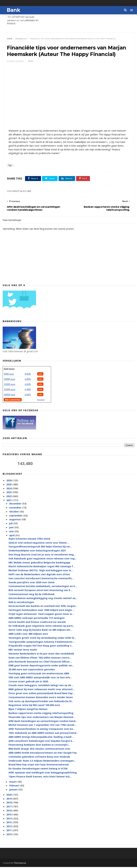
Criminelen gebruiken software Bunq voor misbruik (39, 758)
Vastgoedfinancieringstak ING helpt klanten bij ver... (40, 548)
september (16, 517)
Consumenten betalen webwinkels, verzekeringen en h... (43, 587)
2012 (9, 827)
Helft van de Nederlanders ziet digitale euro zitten (39, 575)
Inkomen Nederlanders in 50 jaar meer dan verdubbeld (41, 655)
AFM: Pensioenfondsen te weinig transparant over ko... (42, 730)
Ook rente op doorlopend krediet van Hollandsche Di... (41, 702)
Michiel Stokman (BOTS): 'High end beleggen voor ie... (41, 571)
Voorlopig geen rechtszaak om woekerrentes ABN (39, 675)
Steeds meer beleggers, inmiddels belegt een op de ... (41, 686)
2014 (9, 819)
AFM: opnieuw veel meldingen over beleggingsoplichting (43, 774)
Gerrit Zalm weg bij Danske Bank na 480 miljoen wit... (40, 631)
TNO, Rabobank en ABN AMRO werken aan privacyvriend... (43, 734)
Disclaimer (41, 401)
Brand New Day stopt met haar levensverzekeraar (39, 766)
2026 (9, 482)
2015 (9, 816)
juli (11, 525)
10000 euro (9, 380)
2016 (9, 812)
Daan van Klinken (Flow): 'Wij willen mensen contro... (40, 659)
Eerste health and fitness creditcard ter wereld (37, 623)
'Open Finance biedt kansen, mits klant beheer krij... (40, 777)
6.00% (28, 380)
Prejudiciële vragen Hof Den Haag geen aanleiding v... (41, 647)
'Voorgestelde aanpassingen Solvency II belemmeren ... (42, 643)
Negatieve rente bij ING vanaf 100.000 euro (34, 706)
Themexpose (20, 864)
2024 (9, 489)
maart (13, 783)
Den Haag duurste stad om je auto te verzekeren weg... (42, 556)
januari (14, 791)
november (16, 509)
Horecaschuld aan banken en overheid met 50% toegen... (43, 607)
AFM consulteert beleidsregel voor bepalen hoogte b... (41, 742)
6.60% (28, 385)
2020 (9, 796)
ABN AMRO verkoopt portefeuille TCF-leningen (37, 619)
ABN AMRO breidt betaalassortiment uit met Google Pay (43, 754)
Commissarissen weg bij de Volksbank (32, 595)
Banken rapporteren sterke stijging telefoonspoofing (41, 714)
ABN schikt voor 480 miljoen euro (28, 635)
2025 (9, 485)
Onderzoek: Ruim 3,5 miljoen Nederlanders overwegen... (42, 762)
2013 (9, 823)
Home (10, 39)
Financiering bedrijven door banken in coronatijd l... (39, 746)
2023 (9, 493)
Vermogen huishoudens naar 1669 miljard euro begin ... (42, 611)
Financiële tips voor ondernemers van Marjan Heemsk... (42, 718)
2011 (9, 831)
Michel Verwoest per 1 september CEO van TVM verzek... (42, 726)
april (12, 536)
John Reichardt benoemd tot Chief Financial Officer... (40, 663)
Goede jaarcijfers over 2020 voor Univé (32, 583)
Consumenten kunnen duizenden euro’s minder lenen (41, 698)
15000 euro (9, 385)
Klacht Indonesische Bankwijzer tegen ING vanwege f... (42, 567)
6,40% (28, 390)
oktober (14, 513)
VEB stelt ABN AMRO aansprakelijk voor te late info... (40, 678)
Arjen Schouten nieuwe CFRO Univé (29, 540)
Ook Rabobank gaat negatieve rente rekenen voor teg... (43, 560)
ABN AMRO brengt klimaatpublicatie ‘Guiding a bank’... (41, 738)
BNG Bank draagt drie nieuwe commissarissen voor (39, 750)
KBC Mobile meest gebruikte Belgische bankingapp (39, 563)
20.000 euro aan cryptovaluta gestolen (32, 671)
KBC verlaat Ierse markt (23, 651)
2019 (9, 800)
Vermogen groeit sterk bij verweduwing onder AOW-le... (42, 639)
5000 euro (9, 375)
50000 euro (9, 396)
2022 (9, 497)
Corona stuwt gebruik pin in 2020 (28, 682)
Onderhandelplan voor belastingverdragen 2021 (37, 552)
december (16, 505)
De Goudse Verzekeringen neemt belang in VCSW (38, 770)
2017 (9, 808)
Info (40, 375)
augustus (15, 521)
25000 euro (9, 390)
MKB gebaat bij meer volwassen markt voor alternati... (42, 690)
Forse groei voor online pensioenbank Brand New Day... (42, 694)
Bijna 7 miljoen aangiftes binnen (28, 710)
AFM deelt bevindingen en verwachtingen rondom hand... (43, 722)
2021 (9, 501)
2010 (9, 835)
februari (14, 787)
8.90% (28, 375)
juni (12, 529)
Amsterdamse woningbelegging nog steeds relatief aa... (43, 599)
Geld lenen (9, 370)
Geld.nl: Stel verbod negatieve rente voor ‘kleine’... (39, 544)
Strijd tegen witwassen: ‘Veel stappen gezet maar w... (41, 615)
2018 (9, 804)
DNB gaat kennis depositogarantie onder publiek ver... (41, 667)
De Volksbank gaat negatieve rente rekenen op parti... (42, 627)
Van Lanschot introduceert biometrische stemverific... (41, 579)
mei (12, 533)
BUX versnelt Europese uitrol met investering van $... (40, 591)
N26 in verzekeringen (21, 603)
